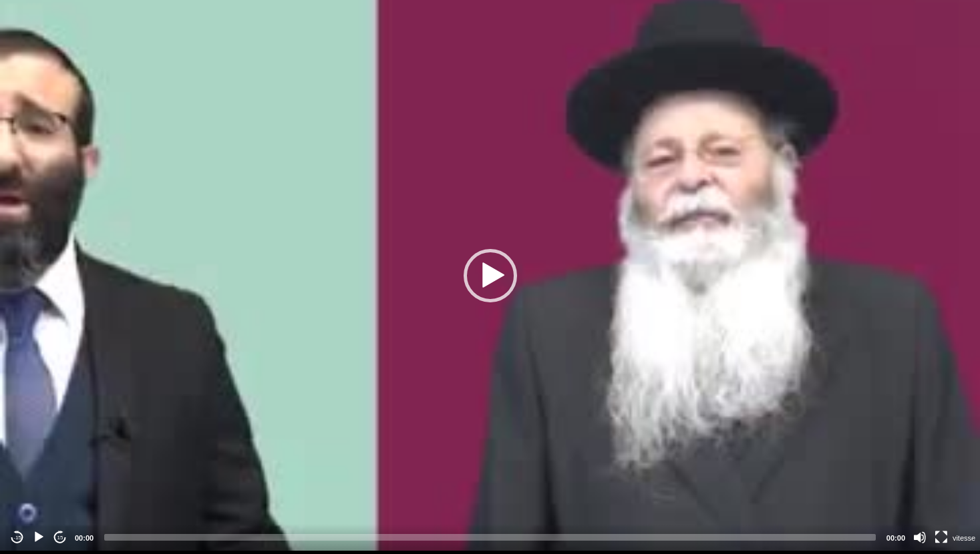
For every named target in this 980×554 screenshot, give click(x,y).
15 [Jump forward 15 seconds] (60, 538)
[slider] (490, 537)
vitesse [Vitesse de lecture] (964, 538)
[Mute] (920, 537)
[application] (490, 275)
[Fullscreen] (941, 537)
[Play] (39, 537)
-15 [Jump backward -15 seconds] (17, 538)
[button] (490, 276)
